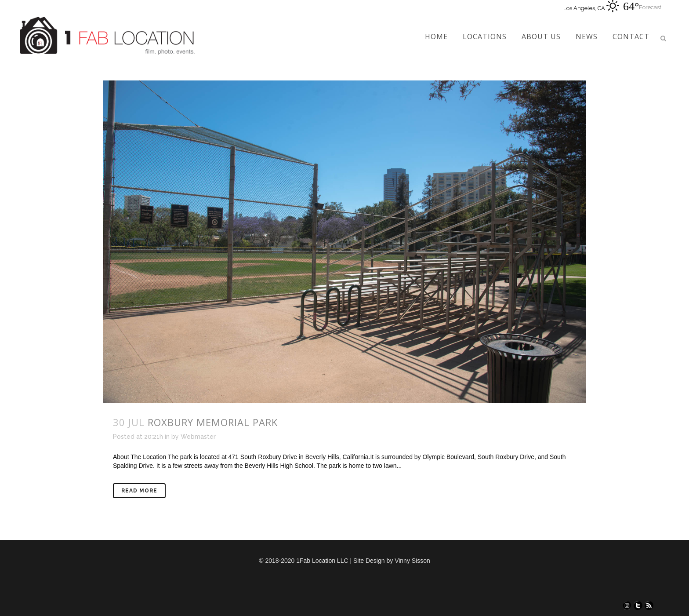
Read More (139, 491)
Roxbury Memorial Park (213, 422)
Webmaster (198, 437)
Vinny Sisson (412, 561)
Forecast (650, 7)
